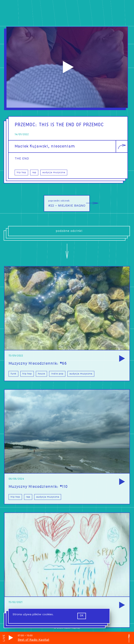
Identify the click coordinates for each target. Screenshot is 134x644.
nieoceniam (63, 146)
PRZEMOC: (27, 125)
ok (82, 616)
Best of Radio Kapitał (33, 640)
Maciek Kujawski (31, 146)
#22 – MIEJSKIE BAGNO (69, 203)
